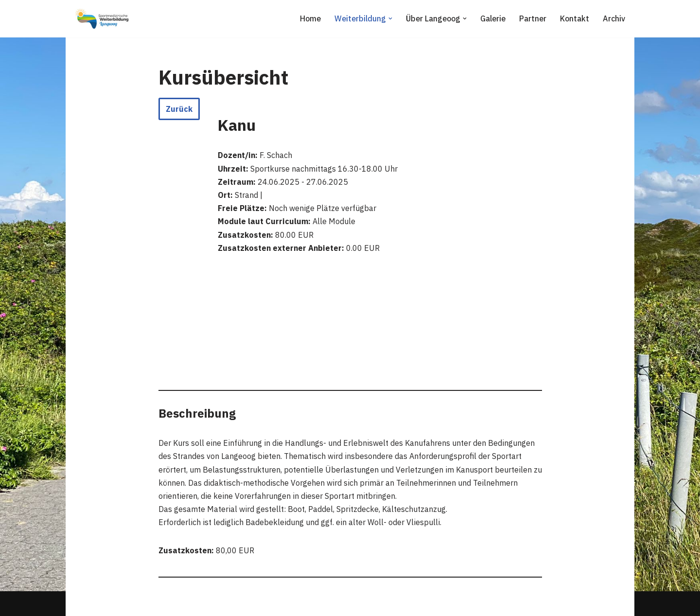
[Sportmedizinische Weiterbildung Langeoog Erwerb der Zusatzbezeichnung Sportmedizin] (102, 19)
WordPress (173, 603)
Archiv (614, 18)
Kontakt (575, 18)
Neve (82, 603)
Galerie (493, 18)
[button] (390, 18)
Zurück (179, 109)
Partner (533, 18)
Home (310, 18)
